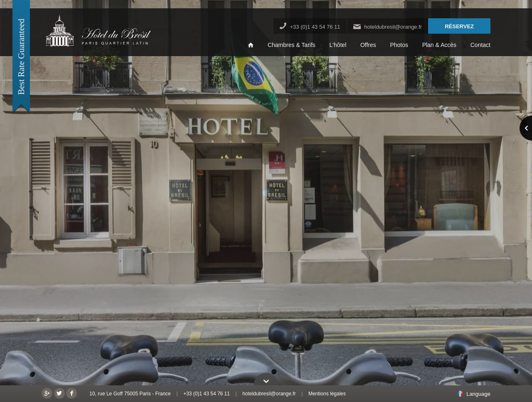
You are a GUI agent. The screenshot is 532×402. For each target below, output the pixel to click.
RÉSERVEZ (459, 26)
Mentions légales (327, 394)
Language (478, 394)
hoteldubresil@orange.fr (393, 27)
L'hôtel (338, 45)
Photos (399, 45)
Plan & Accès (440, 45)
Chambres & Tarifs (292, 45)
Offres (368, 45)
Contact (480, 45)
